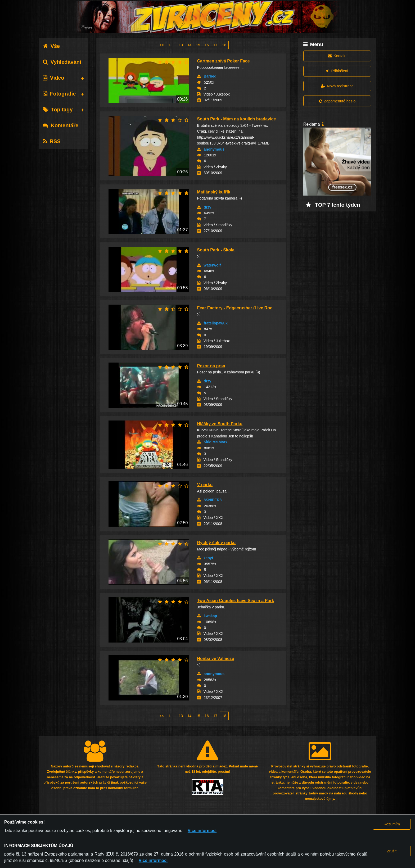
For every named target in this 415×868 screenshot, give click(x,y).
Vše (51, 46)
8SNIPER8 (213, 500)
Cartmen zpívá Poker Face (224, 61)
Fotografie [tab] (59, 94)
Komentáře (61, 125)
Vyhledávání (62, 62)
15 (198, 45)
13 (181, 45)
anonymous (214, 149)
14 (190, 45)
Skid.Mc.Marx (216, 442)
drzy (208, 207)
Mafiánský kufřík (214, 192)
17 (215, 45)
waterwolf (212, 265)
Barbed (210, 76)
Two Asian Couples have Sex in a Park (236, 601)
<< (161, 45)
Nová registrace (337, 86)
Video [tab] (54, 78)
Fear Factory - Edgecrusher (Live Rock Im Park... (246, 308)
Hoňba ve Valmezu (216, 659)
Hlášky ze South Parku (220, 424)
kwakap (211, 616)
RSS (52, 141)
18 (224, 45)
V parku (205, 485)
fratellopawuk (216, 323)
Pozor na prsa (211, 366)
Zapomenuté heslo (337, 101)
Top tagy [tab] (58, 110)
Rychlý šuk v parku (216, 543)
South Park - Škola (216, 250)
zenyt (209, 558)
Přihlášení (337, 71)
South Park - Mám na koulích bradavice (237, 119)
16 (207, 45)
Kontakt (337, 56)
